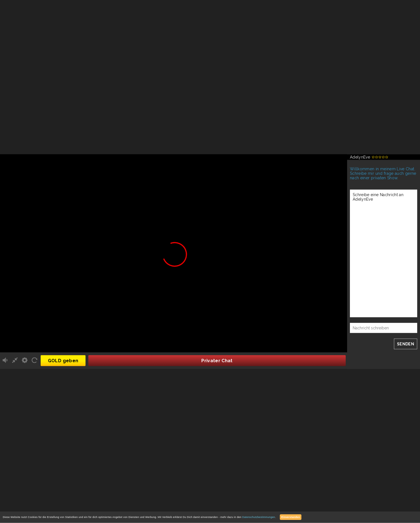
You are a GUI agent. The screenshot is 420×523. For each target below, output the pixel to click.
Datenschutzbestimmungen (259, 517)
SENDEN (406, 344)
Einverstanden (291, 517)
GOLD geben (63, 360)
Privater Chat (217, 360)
